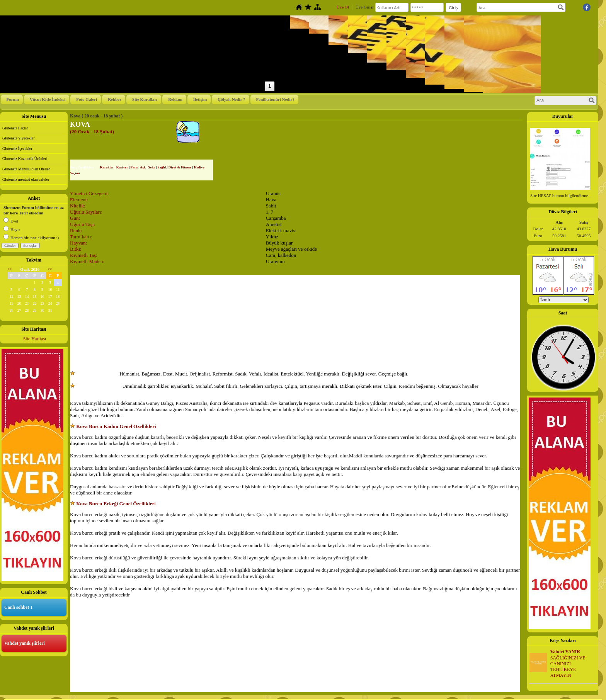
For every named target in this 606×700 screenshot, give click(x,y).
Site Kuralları (145, 99)
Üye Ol (343, 7)
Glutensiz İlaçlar (15, 128)
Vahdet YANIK (565, 652)
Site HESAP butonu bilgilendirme (559, 195)
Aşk (143, 167)
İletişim (200, 99)
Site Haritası (35, 339)
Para (134, 167)
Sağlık (162, 167)
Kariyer (122, 167)
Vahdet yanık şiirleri (25, 643)
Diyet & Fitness (180, 167)
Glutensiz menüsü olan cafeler (26, 179)
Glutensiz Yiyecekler (19, 138)
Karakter (107, 167)
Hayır (12, 229)
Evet (11, 221)
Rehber (115, 99)
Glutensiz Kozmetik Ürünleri (25, 159)
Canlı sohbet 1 (18, 607)
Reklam (175, 99)
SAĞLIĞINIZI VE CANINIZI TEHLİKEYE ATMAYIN (568, 666)
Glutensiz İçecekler (17, 149)
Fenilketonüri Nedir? (275, 99)
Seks (152, 167)
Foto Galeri (87, 99)
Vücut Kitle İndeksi (48, 99)
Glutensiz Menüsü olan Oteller (26, 169)
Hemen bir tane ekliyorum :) (31, 238)
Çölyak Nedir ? (231, 99)
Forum (13, 99)
